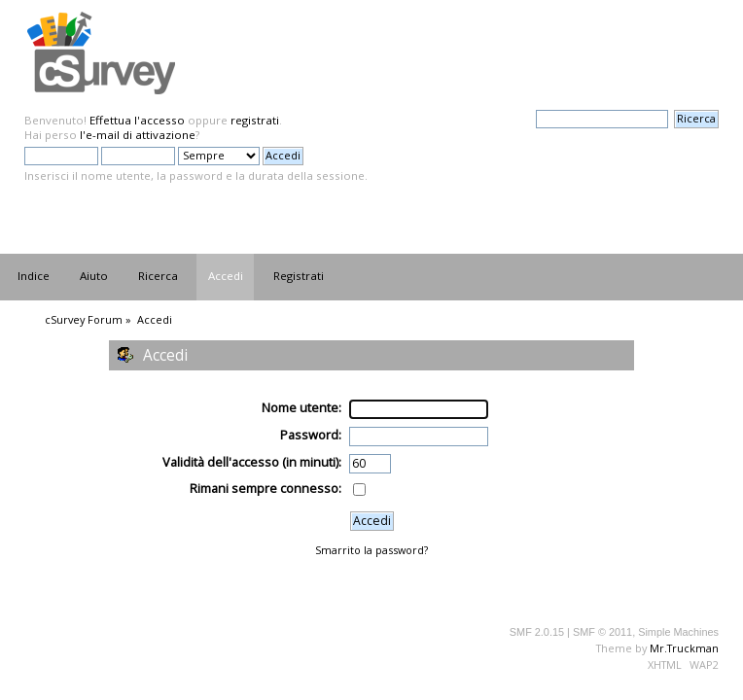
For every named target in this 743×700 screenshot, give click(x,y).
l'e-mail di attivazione (138, 135)
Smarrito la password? (371, 550)
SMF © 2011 (602, 632)
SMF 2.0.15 (537, 632)
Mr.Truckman (684, 648)
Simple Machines (678, 632)
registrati (255, 120)
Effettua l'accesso (137, 120)
